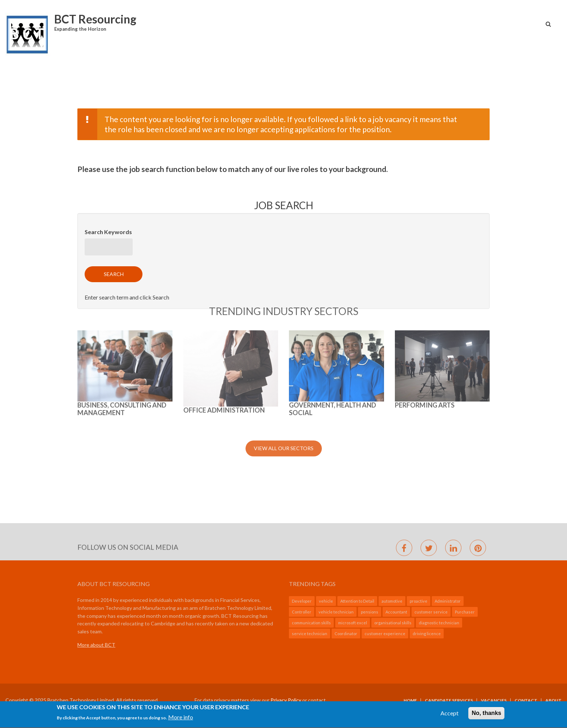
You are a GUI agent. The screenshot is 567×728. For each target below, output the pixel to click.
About (553, 701)
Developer (302, 601)
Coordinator (346, 634)
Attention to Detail (357, 601)
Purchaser (465, 612)
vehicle (326, 601)
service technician (310, 634)
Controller (302, 612)
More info (181, 720)
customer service (431, 612)
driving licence (427, 634)
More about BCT (96, 645)
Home (410, 701)
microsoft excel (353, 623)
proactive (419, 601)
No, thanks (486, 716)
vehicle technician (336, 612)
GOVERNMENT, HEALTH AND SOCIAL (332, 316)
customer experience (385, 634)
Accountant (396, 612)
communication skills (311, 623)
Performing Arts (425, 312)
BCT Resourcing (95, 19)
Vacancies (494, 701)
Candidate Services (449, 701)
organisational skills (393, 623)
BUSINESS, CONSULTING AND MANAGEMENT (122, 316)
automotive (392, 601)
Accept (449, 716)
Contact (526, 701)
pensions (370, 612)
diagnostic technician (439, 623)
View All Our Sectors (284, 355)
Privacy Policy (286, 700)
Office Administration (224, 317)
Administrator (448, 601)
